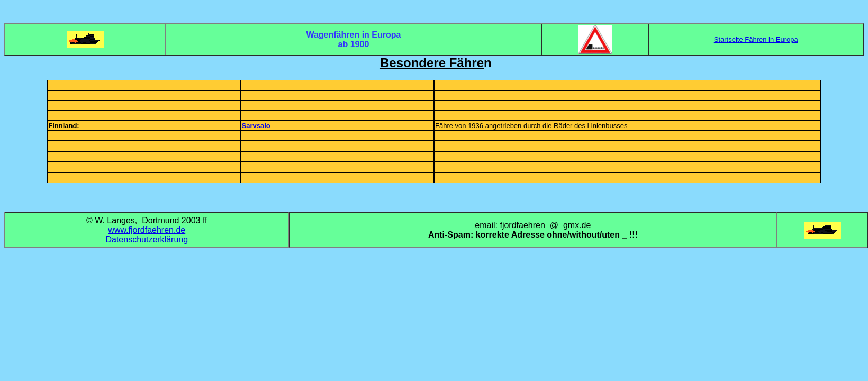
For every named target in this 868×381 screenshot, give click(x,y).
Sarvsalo (256, 126)
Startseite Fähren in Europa (756, 39)
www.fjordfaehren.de (147, 230)
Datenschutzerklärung (147, 239)
